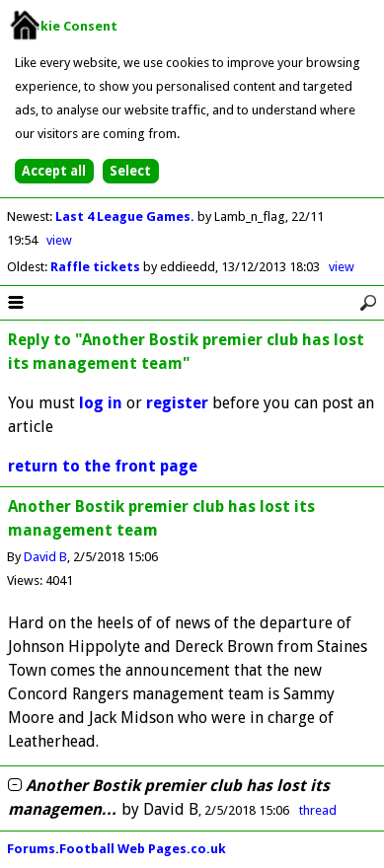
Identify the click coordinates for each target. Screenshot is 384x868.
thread (318, 810)
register (177, 403)
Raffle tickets (97, 267)
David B (45, 557)
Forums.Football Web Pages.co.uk (116, 849)
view (59, 240)
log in (101, 403)
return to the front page (103, 466)
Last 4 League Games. (126, 217)
